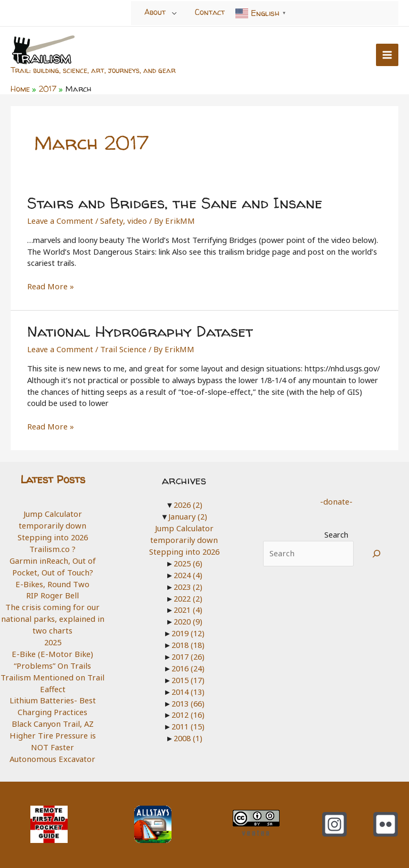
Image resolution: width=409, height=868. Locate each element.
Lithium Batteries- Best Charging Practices (53, 703)
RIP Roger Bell (53, 593)
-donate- (336, 499)
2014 (188, 688)
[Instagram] (334, 820)
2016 (188, 665)
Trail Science (120, 347)
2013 (188, 700)
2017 (188, 653)
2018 (188, 642)
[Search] (377, 551)
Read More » (50, 285)
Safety (110, 219)
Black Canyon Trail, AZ (52, 720)
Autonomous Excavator (52, 755)
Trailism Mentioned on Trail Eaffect (53, 679)
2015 (188, 676)
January (188, 514)
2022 (188, 595)
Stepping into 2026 (53, 535)
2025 (53, 639)
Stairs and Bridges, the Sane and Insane (172, 201)
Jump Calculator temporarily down (52, 517)
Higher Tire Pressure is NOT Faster (52, 737)
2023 (188, 583)
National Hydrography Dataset (138, 329)
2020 (188, 619)
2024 (188, 572)
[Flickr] (386, 820)
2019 (188, 630)
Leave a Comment (59, 219)
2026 (188, 502)
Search (336, 532)
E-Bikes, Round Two (53, 581)
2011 (188, 723)
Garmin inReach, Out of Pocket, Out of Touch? (52, 564)
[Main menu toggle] (387, 55)
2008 (188, 734)
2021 (188, 607)
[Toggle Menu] (174, 13)
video (135, 219)
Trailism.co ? (53, 546)
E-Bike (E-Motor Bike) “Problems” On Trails (52, 656)
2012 (188, 711)
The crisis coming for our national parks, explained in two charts (52, 616)
